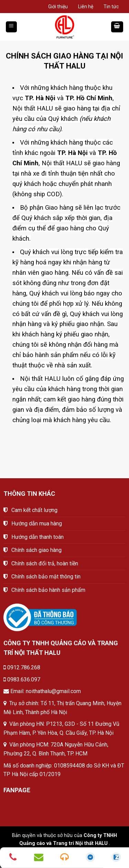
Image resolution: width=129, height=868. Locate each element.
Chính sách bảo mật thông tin (46, 577)
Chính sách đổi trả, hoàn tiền (45, 563)
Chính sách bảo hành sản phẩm (48, 590)
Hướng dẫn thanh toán (37, 537)
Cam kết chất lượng (34, 510)
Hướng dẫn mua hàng (37, 524)
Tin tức (111, 7)
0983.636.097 (24, 679)
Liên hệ (86, 7)
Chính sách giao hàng (36, 550)
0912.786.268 (24, 667)
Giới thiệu (58, 7)
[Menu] (12, 27)
